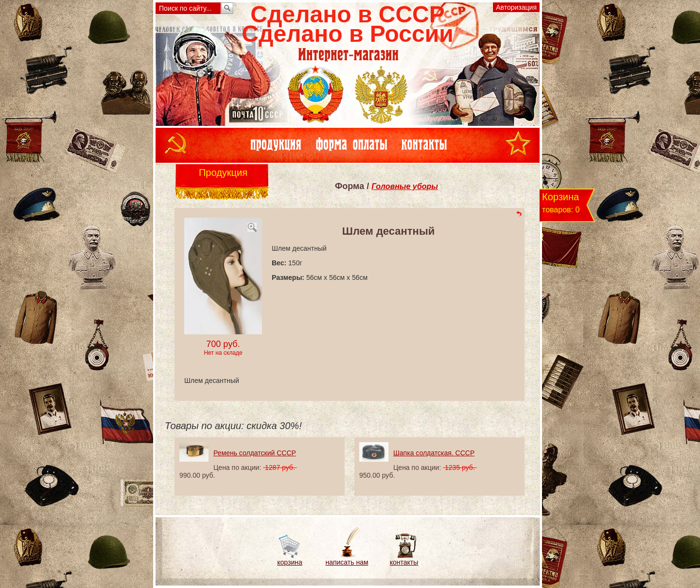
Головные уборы (405, 186)
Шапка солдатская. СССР (434, 453)
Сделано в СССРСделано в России (347, 24)
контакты (404, 562)
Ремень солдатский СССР (255, 453)
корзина (289, 562)
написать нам (347, 562)
